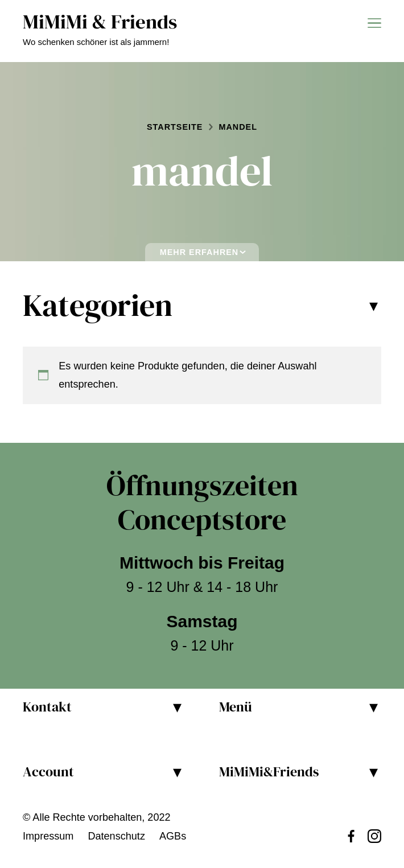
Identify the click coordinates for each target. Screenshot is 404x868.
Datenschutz (116, 836)
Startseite (175, 127)
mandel (238, 127)
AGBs (173, 836)
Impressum (48, 836)
